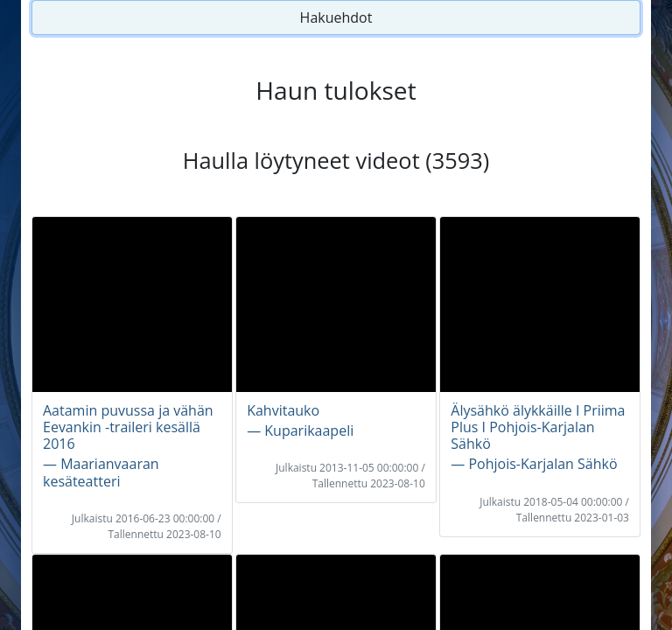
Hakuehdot (336, 17)
